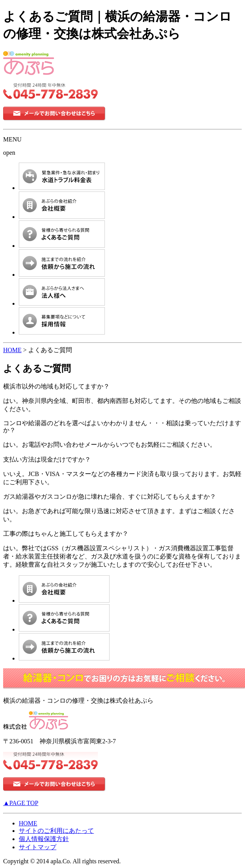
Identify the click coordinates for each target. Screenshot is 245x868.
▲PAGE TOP (21, 803)
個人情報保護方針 (44, 839)
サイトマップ (38, 847)
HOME (12, 350)
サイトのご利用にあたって (56, 831)
